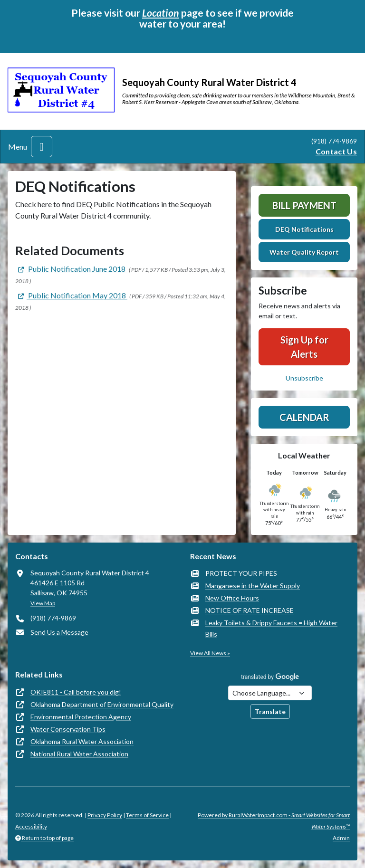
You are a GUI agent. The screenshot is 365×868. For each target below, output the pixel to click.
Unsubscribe (304, 378)
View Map (43, 603)
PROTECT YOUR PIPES (241, 573)
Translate (270, 711)
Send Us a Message (59, 632)
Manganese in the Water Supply (253, 586)
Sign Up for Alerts (304, 347)
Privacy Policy (105, 815)
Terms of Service (147, 815)
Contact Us (336, 151)
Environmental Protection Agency (81, 717)
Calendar (304, 417)
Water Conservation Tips (68, 729)
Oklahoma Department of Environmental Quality (102, 704)
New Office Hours (232, 598)
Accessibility (31, 826)
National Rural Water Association (79, 754)
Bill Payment (304, 205)
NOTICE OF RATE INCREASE (250, 610)
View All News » (210, 653)
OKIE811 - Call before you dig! (76, 692)
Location (161, 13)
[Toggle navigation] (42, 147)
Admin (341, 838)
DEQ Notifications (304, 229)
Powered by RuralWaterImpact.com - (274, 821)
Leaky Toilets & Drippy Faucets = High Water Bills (271, 628)
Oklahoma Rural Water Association (82, 741)
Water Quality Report (304, 252)
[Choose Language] (270, 693)
